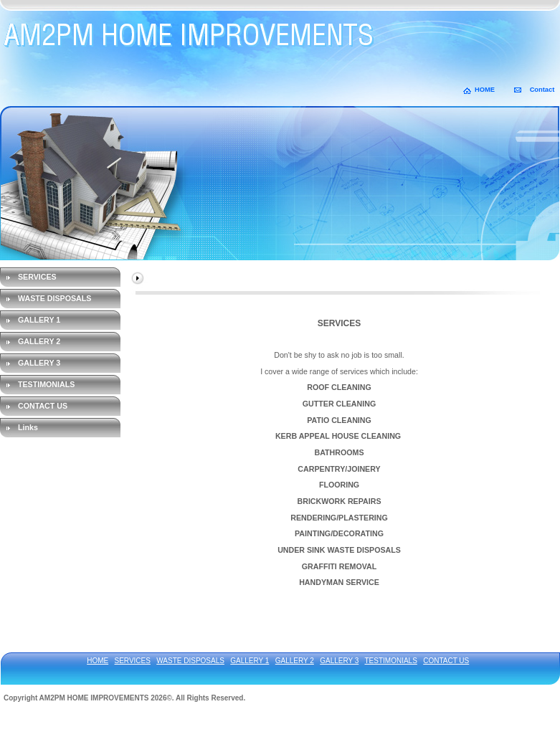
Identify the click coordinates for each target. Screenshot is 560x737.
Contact (542, 90)
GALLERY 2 (39, 341)
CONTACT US (43, 406)
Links (28, 427)
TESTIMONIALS (46, 384)
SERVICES (37, 277)
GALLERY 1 (39, 320)
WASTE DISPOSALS (54, 298)
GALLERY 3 (39, 363)
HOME (485, 90)
